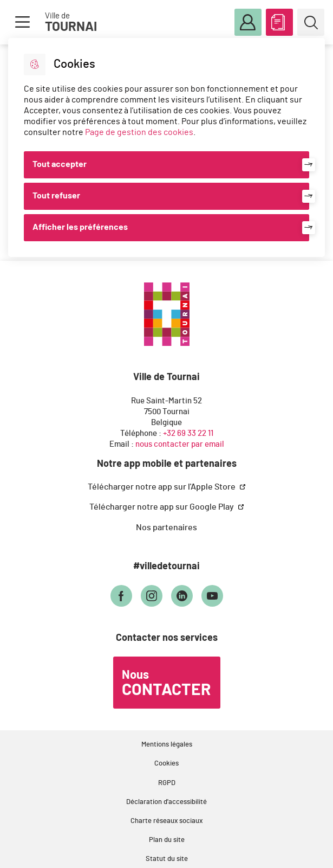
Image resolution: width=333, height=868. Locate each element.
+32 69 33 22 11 (188, 433)
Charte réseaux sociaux (166, 821)
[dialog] (166, 147)
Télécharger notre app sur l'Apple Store (162, 487)
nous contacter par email (180, 444)
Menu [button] (22, 22)
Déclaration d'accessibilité (166, 802)
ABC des (279, 20)
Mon (248, 23)
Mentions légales (167, 745)
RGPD (167, 783)
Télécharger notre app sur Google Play (162, 507)
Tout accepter (60, 164)
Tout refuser (56, 196)
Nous (166, 684)
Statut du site (167, 859)
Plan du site (167, 840)
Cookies (166, 764)
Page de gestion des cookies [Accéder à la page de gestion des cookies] (139, 132)
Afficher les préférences (80, 227)
